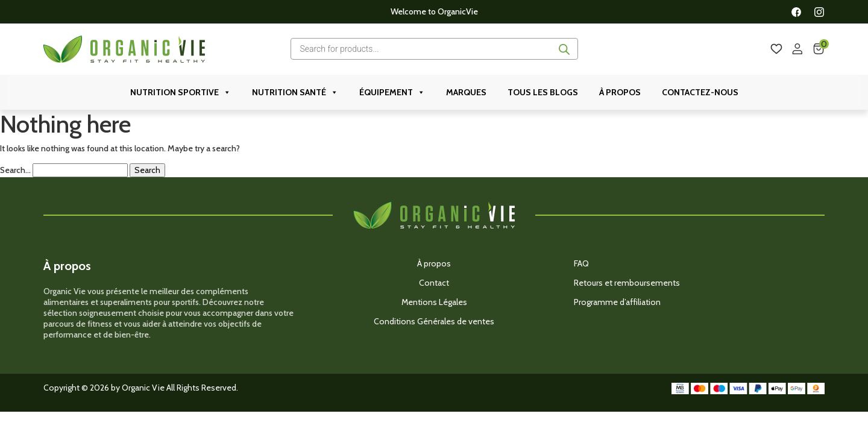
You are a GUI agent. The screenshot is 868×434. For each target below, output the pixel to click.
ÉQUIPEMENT (392, 92)
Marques (466, 92)
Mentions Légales (434, 302)
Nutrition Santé (295, 92)
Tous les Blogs (543, 92)
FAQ (581, 263)
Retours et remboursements (627, 283)
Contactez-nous (700, 92)
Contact (434, 283)
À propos (620, 92)
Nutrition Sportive (181, 92)
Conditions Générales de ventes (434, 321)
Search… (15, 170)
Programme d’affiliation (617, 302)
